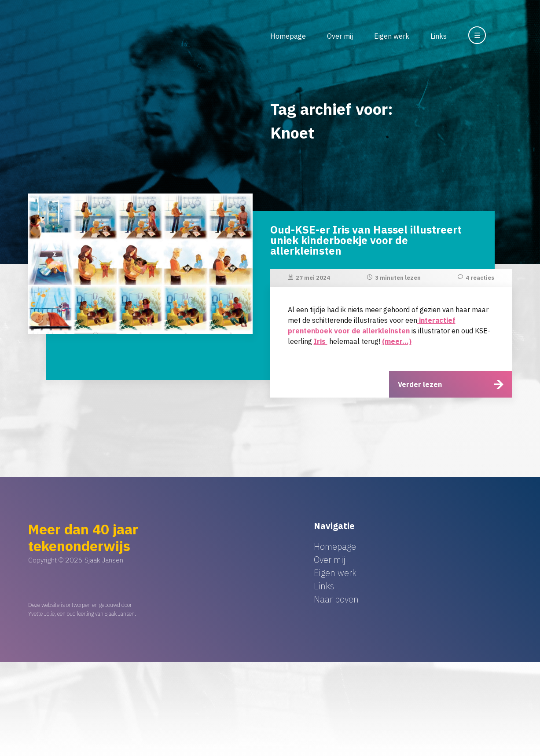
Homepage (288, 36)
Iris (321, 341)
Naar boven (336, 599)
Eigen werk (392, 36)
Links (439, 36)
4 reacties (480, 278)
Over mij (340, 36)
